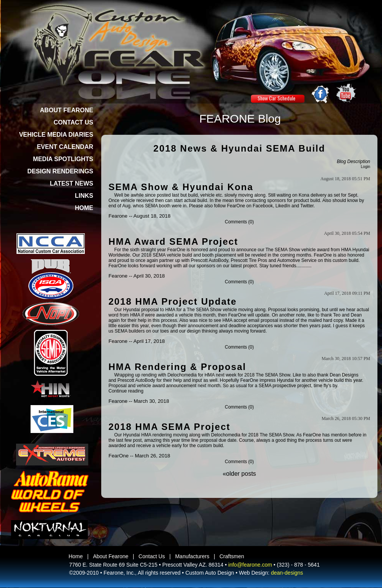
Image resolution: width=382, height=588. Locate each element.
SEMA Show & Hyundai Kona (181, 187)
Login (366, 167)
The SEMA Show (283, 250)
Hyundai (285, 380)
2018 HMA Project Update (173, 301)
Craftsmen (232, 556)
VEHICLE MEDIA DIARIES (56, 135)
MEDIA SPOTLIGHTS (63, 159)
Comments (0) (239, 222)
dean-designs (287, 573)
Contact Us (152, 556)
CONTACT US (73, 122)
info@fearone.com (250, 565)
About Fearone (111, 556)
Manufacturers (192, 556)
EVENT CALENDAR (65, 147)
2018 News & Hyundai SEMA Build (240, 148)
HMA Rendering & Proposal (177, 367)
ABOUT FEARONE (66, 110)
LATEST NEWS (72, 183)
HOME (84, 208)
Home (75, 556)
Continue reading (126, 391)
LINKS (84, 196)
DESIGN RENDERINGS (60, 171)
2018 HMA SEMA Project (169, 427)
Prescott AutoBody (209, 260)
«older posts (239, 474)
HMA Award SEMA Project (173, 241)
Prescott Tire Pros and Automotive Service (274, 260)
